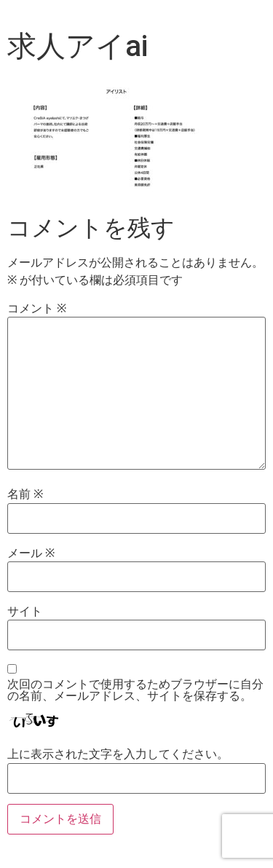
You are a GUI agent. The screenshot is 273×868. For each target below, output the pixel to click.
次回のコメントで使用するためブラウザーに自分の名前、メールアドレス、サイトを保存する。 (135, 690)
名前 (25, 494)
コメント (37, 309)
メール (31, 553)
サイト (25, 612)
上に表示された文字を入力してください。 (118, 754)
